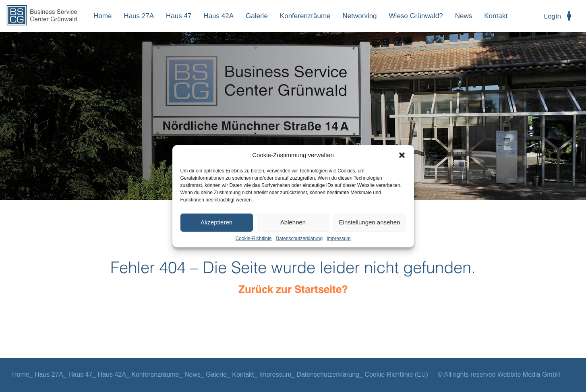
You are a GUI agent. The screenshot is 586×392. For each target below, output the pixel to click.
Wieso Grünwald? (416, 16)
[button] (402, 155)
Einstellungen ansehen (370, 222)
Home (102, 16)
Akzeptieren (216, 222)
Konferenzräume (305, 16)
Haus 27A (139, 16)
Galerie (257, 16)
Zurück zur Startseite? (293, 290)
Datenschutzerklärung (299, 239)
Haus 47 (179, 16)
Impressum (339, 239)
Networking (360, 16)
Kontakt (496, 16)
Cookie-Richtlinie (253, 239)
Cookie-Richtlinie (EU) (396, 374)
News (464, 16)
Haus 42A (218, 16)
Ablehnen (293, 222)
